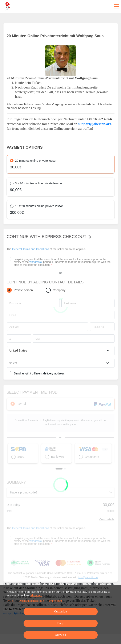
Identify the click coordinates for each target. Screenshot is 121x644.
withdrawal (36, 262)
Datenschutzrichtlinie (31, 601)
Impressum (55, 601)
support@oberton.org (95, 124)
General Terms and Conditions (31, 249)
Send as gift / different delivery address (39, 373)
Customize (61, 612)
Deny (60, 623)
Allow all (60, 635)
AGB (11, 601)
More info (36, 595)
